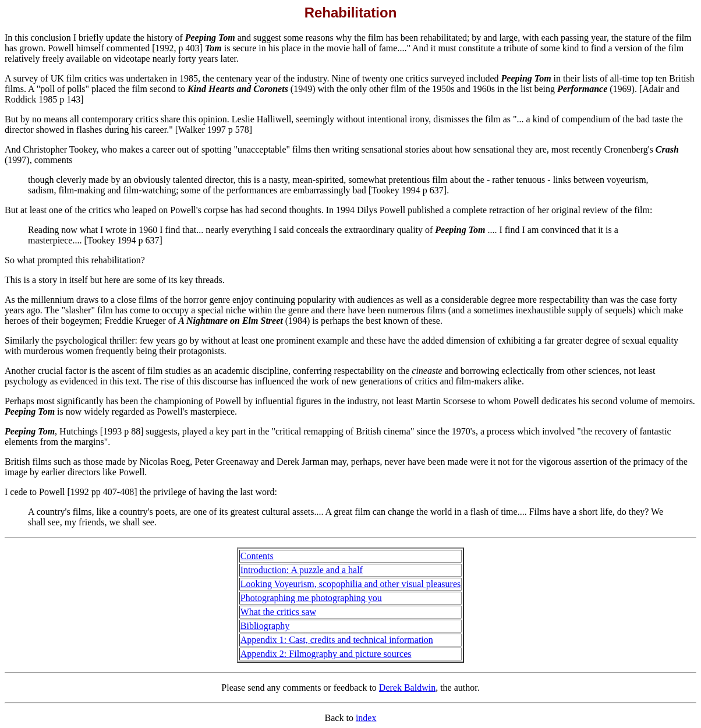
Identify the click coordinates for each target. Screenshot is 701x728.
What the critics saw (278, 612)
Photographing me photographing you (311, 598)
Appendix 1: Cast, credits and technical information (337, 640)
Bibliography (265, 626)
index (366, 718)
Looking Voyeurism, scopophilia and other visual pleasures (350, 584)
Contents (257, 556)
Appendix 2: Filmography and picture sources (326, 654)
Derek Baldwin (407, 688)
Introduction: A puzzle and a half (302, 570)
